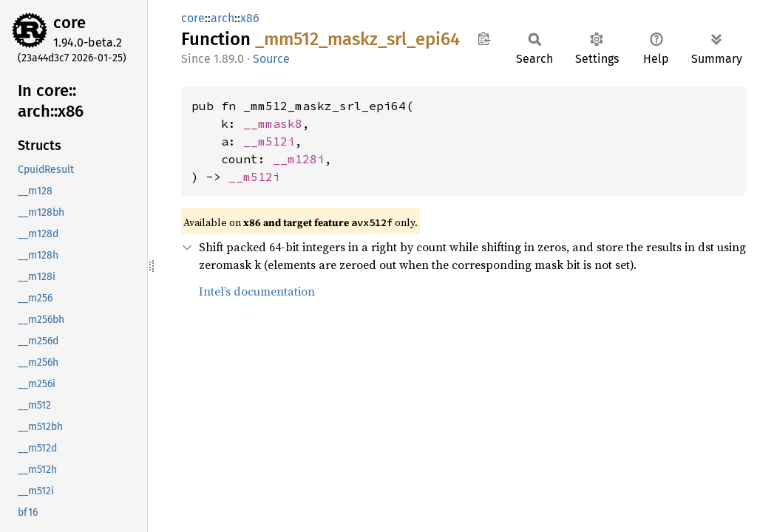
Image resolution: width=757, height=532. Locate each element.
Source (271, 59)
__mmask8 (273, 123)
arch (223, 18)
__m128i (299, 159)
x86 (250, 18)
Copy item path (484, 38)
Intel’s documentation (257, 291)
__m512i (269, 141)
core (69, 23)
